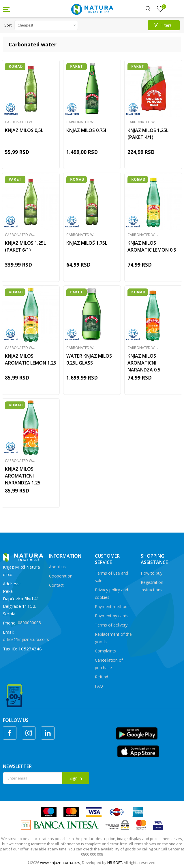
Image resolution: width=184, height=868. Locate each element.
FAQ (99, 686)
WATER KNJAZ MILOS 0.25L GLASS (89, 359)
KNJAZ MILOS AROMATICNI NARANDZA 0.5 (144, 363)
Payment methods (112, 606)
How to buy (152, 573)
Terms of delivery (111, 625)
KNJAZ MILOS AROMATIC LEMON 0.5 (152, 246)
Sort (8, 25)
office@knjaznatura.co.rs (26, 639)
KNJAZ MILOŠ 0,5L (24, 130)
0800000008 (29, 623)
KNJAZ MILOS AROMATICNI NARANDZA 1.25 (23, 476)
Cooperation (61, 576)
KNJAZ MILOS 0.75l (86, 130)
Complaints (105, 651)
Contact (56, 585)
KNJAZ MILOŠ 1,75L (87, 243)
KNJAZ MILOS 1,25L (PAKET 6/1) (25, 246)
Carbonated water (22, 122)
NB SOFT (115, 863)
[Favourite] (160, 9)
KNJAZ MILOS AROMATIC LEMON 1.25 (31, 359)
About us (57, 567)
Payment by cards (112, 616)
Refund (102, 677)
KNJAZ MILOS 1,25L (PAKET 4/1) (148, 134)
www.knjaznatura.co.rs (60, 863)
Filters (163, 25)
